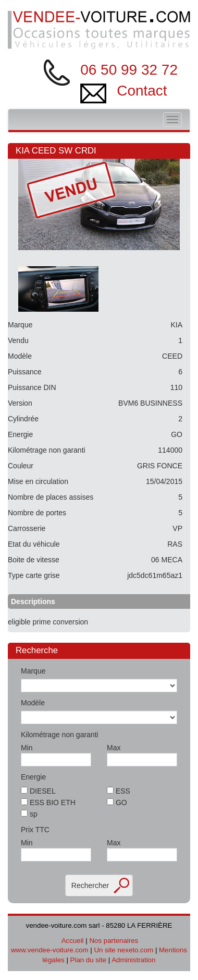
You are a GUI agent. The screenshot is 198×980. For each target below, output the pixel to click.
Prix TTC (35, 830)
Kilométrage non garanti (60, 735)
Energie (33, 777)
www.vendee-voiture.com (50, 950)
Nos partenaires (114, 941)
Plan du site (88, 960)
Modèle (33, 703)
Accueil (73, 941)
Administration (133, 960)
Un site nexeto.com (123, 950)
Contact (142, 91)
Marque (33, 671)
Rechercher (90, 885)
